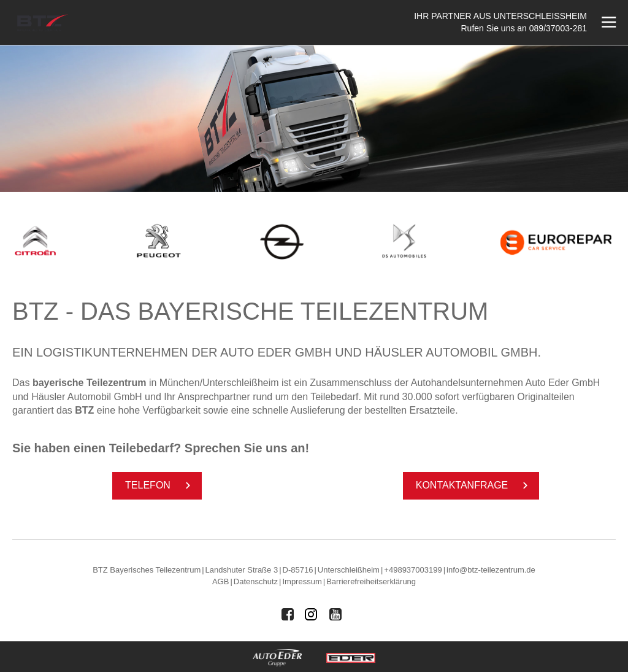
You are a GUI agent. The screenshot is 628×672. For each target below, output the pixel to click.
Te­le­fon (160, 485)
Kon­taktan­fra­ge (474, 485)
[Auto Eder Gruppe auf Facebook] (288, 614)
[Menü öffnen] (607, 22)
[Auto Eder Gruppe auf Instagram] (312, 614)
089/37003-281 (558, 28)
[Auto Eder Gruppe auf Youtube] (335, 614)
